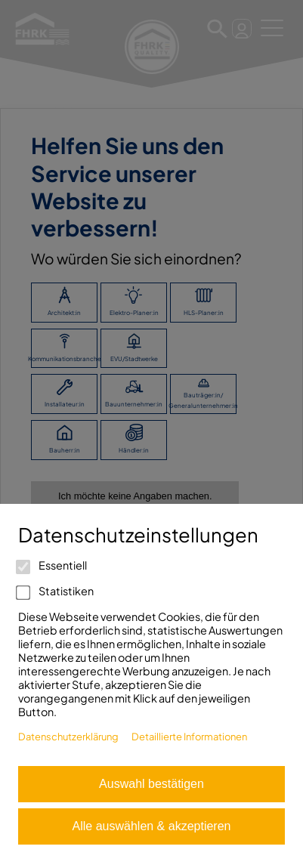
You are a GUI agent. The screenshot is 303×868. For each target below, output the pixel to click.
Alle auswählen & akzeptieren (152, 826)
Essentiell (53, 565)
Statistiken (56, 591)
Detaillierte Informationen (189, 737)
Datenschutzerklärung (68, 737)
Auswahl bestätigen (151, 784)
